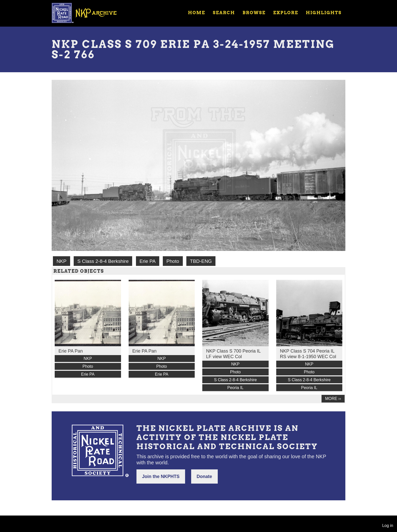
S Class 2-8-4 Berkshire (103, 261)
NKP (61, 261)
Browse (254, 13)
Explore (286, 13)
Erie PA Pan (71, 351)
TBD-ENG (201, 261)
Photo (173, 261)
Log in (388, 526)
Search (224, 13)
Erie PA (148, 261)
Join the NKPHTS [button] (161, 476)
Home (196, 13)
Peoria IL (235, 388)
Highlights (324, 13)
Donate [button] (204, 476)
